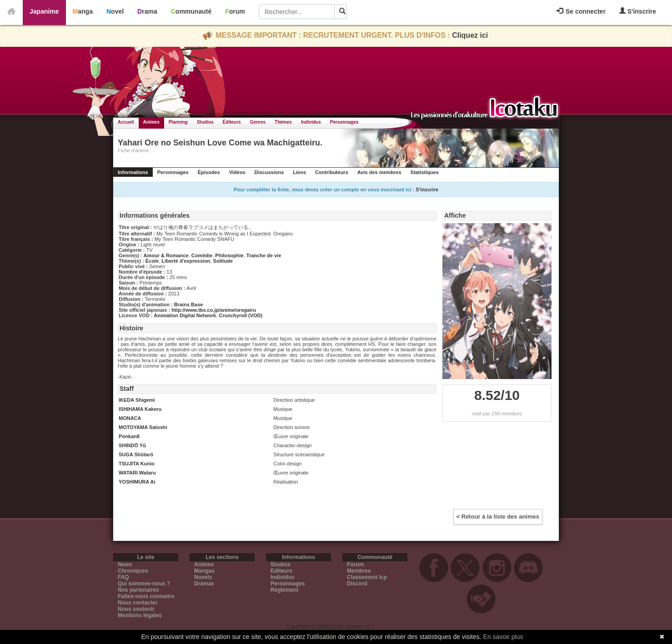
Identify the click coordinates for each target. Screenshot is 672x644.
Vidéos (237, 172)
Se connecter (581, 11)
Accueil (126, 122)
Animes (151, 122)
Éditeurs (232, 122)
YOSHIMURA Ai (137, 482)
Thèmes (283, 122)
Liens (299, 172)
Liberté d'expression (186, 261)
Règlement (284, 590)
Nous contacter (138, 603)
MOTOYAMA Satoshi (143, 427)
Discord (357, 584)
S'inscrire (638, 11)
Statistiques (425, 172)
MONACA (130, 418)
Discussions (269, 172)
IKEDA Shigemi (137, 400)
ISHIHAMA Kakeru (140, 409)
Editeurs (281, 571)
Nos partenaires (138, 590)
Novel (115, 11)
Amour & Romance (166, 255)
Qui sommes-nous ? (144, 584)
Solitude (223, 261)
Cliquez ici (470, 35)
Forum (235, 11)
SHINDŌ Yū (132, 445)
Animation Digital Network (185, 315)
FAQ (123, 577)
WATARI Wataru (137, 473)
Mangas (204, 571)
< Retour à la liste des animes (498, 517)
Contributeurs (332, 172)
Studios (205, 122)
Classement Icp (367, 577)
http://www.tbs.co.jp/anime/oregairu (214, 310)
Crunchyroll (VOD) (241, 315)
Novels (203, 577)
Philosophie (229, 255)
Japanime (44, 11)
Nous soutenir (136, 609)
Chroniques (133, 571)
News (125, 564)
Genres (258, 122)
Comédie (202, 255)
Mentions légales (140, 615)
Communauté (191, 11)
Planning (178, 122)
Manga (83, 11)
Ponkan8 (129, 436)
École (152, 261)
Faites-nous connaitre (146, 596)
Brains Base (189, 305)
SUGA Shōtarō (136, 454)
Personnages (344, 122)
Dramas (204, 584)
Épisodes (209, 172)
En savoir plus (503, 637)
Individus (311, 122)
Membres (359, 571)
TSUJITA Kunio (137, 464)
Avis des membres (379, 172)
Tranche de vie (264, 255)
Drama (147, 11)
